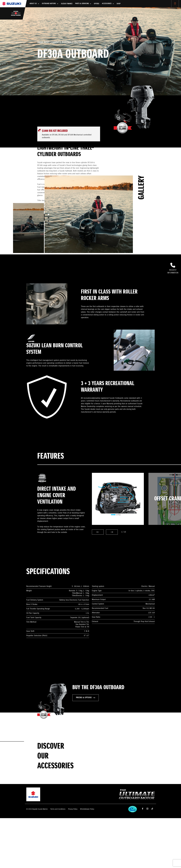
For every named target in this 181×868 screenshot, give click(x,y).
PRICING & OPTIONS (86, 698)
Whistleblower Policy (87, 809)
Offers (97, 4)
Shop (118, 4)
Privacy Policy (73, 809)
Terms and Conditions (58, 809)
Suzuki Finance (67, 4)
